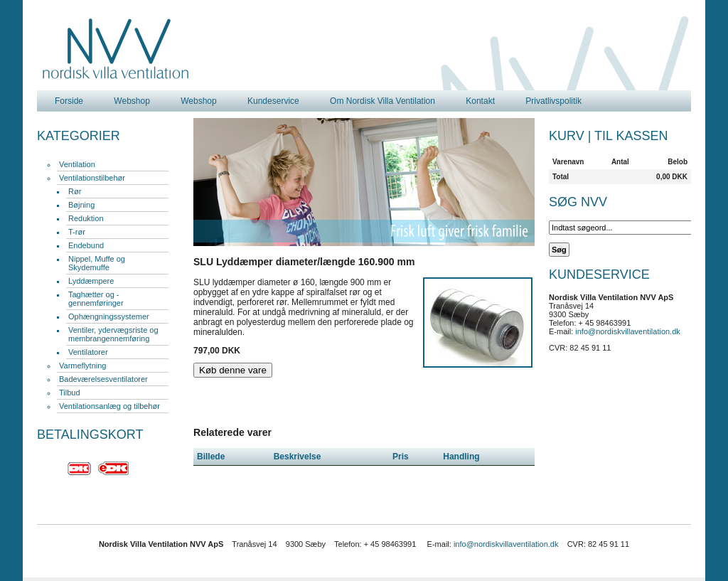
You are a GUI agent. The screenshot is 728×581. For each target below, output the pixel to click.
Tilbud (70, 393)
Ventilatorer (88, 352)
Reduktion (86, 218)
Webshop (132, 101)
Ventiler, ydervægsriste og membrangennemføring (113, 334)
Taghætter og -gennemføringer (96, 299)
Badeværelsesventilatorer (103, 379)
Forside (69, 101)
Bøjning (81, 205)
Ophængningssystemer (109, 316)
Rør (75, 191)
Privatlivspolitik (553, 101)
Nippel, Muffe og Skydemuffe (97, 263)
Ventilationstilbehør (92, 178)
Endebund (86, 245)
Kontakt (480, 101)
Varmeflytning (82, 366)
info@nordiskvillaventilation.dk (628, 331)
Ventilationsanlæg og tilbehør (109, 406)
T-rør (77, 232)
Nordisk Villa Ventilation (116, 49)
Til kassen (631, 136)
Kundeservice (273, 101)
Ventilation (77, 164)
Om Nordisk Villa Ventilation (382, 101)
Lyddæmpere (91, 281)
